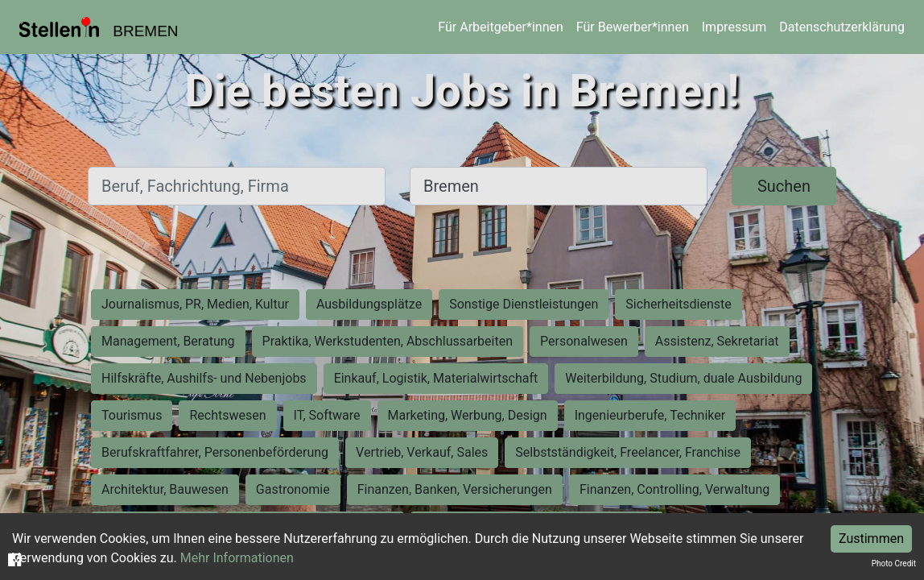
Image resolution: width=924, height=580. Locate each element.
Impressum (734, 27)
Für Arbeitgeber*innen (500, 27)
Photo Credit (894, 563)
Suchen (784, 186)
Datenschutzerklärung (842, 27)
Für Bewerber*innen (633, 27)
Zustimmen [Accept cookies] (871, 539)
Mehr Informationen (237, 558)
